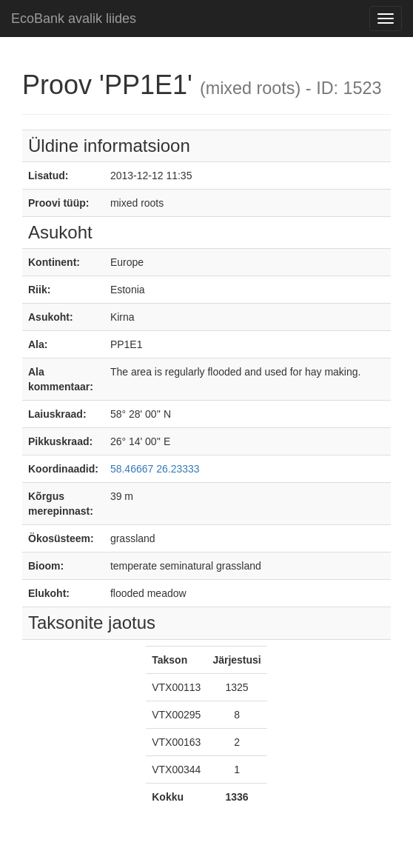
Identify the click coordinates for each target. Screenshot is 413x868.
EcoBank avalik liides (74, 19)
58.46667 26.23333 (155, 469)
